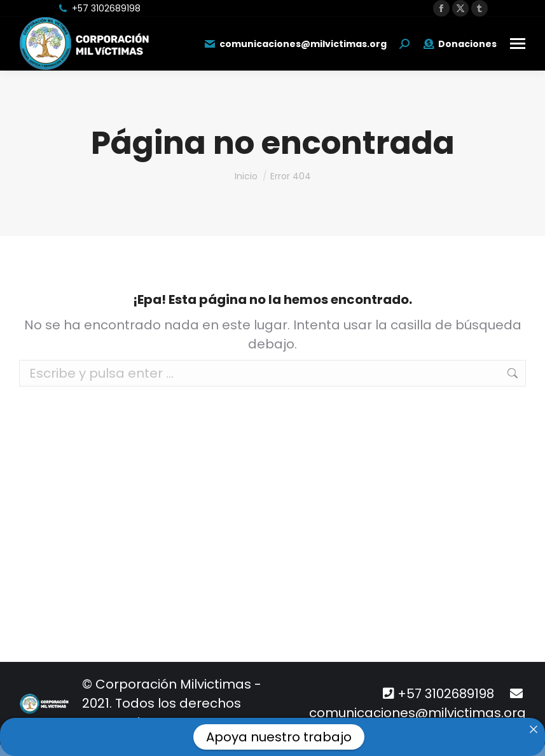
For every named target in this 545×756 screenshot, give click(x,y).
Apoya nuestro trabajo (279, 737)
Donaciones (459, 44)
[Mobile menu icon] (518, 44)
